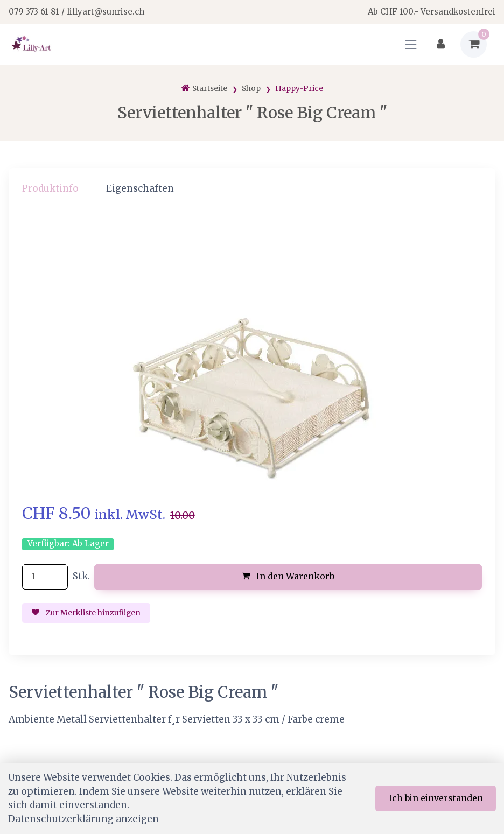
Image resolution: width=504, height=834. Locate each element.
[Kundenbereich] (441, 44)
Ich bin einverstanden (436, 798)
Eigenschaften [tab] (140, 188)
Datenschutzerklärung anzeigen (83, 819)
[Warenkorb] (474, 44)
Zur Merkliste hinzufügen (86, 613)
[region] (252, 189)
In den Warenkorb (288, 576)
